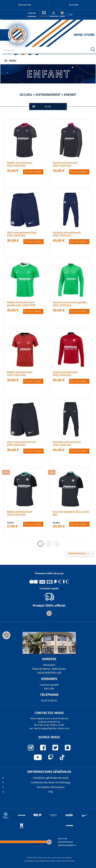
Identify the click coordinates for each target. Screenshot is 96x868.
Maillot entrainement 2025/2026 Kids (20, 164)
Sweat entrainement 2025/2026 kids (65, 164)
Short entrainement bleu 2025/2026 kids (22, 234)
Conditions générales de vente (51, 778)
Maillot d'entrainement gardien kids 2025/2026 (21, 304)
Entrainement (48, 94)
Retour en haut (79, 554)
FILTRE (42, 107)
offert (44, 14)
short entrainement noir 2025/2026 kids (21, 443)
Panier (62, 14)
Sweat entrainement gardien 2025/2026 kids (70, 304)
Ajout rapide (33, 172)
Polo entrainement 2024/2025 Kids (71, 513)
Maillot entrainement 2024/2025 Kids (20, 513)
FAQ (51, 792)
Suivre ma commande (32, 15)
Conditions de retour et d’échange (51, 782)
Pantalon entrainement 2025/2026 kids (67, 234)
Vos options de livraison (51, 787)
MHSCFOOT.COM (25, 5)
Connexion (54, 14)
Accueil (26, 94)
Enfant (70, 94)
